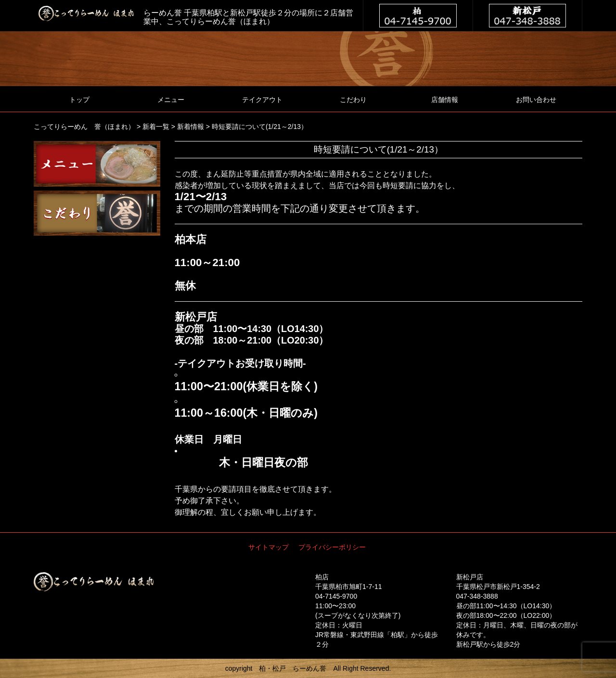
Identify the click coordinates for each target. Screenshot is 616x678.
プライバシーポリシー (332, 547)
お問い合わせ (536, 100)
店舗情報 (445, 100)
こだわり (353, 100)
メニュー (171, 100)
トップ (79, 100)
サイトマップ (269, 547)
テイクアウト (262, 100)
